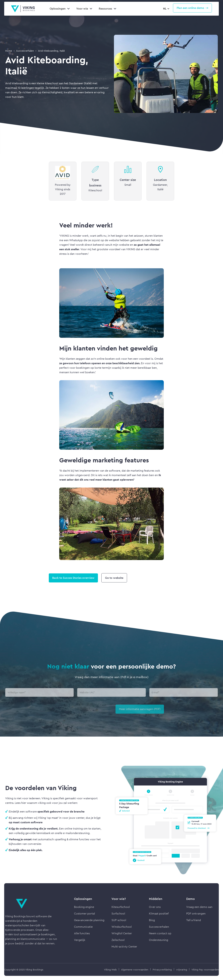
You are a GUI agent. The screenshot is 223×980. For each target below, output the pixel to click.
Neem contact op (160, 933)
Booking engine (84, 907)
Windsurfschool (122, 927)
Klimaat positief (159, 914)
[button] (166, 9)
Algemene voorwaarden (135, 970)
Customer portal (84, 914)
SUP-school (119, 920)
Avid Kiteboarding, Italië (51, 51)
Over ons (155, 907)
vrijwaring (182, 970)
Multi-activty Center (124, 947)
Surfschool (118, 914)
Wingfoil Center (122, 933)
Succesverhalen (25, 51)
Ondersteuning (159, 940)
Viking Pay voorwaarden (205, 970)
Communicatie (83, 927)
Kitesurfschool (121, 907)
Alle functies (82, 933)
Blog (152, 920)
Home (9, 51)
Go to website (114, 578)
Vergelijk (80, 940)
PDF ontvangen (196, 914)
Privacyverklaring (162, 970)
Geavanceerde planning (89, 920)
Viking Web (110, 970)
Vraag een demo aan (199, 907)
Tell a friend (194, 920)
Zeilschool (118, 940)
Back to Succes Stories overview (73, 578)
